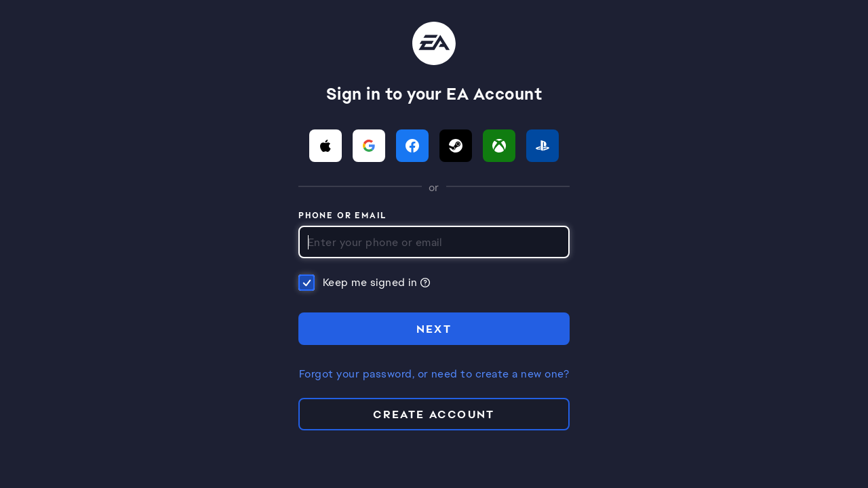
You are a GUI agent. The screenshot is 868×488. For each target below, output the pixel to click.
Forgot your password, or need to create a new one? (434, 374)
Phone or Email (343, 216)
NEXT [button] (434, 329)
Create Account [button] (434, 414)
